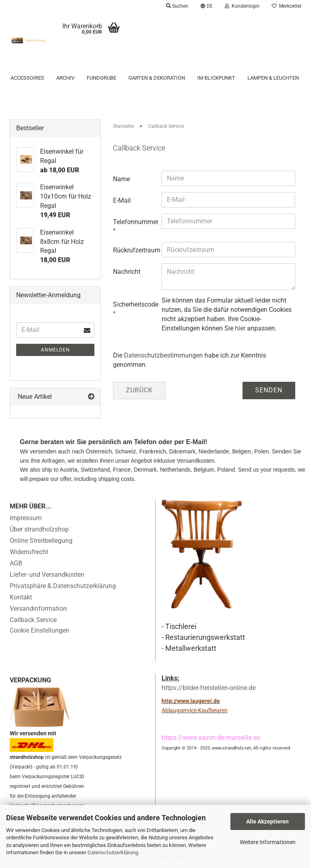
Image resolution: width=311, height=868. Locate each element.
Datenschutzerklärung (113, 852)
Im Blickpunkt (216, 78)
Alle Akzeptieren (267, 821)
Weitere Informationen (268, 842)
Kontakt (21, 597)
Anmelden (55, 350)
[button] (207, 6)
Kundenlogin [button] (242, 6)
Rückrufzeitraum (134, 250)
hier (240, 328)
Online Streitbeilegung (41, 541)
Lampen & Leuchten (273, 78)
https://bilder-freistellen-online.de (209, 688)
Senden (269, 390)
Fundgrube (101, 78)
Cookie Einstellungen (39, 630)
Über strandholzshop (39, 529)
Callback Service (33, 620)
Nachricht (127, 272)
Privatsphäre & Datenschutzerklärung (63, 586)
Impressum (26, 518)
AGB (16, 563)
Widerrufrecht (29, 552)
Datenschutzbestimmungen (163, 355)
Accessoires (27, 78)
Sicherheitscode (134, 304)
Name (121, 179)
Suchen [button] (177, 6)
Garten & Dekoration (157, 78)
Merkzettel (287, 6)
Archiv (65, 78)
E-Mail (122, 200)
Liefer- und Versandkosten (47, 575)
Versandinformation (38, 609)
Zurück (139, 390)
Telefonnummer (134, 222)
